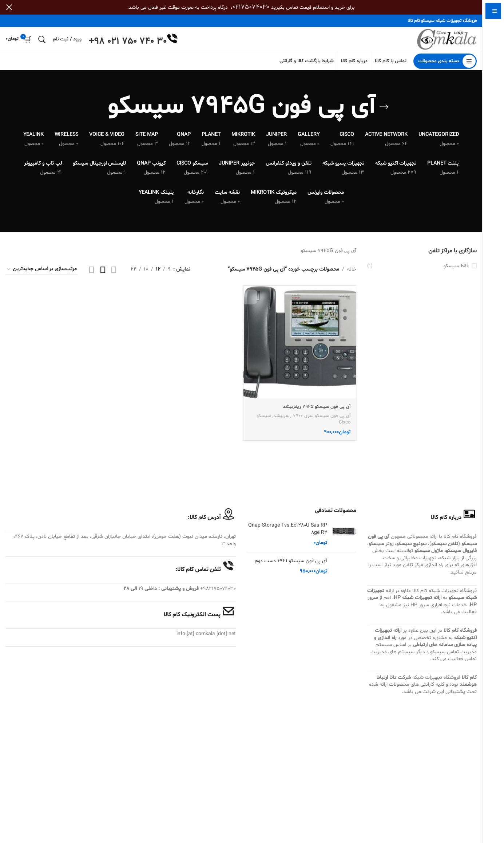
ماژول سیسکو (429, 555)
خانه (352, 273)
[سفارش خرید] (41, 274)
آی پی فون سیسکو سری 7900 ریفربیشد (312, 419)
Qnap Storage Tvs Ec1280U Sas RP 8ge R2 (288, 533)
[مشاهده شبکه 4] (92, 274)
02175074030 (251, 7)
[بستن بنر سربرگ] (9, 7)
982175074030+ (218, 593)
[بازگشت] (384, 111)
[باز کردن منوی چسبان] (445, 66)
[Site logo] (445, 42)
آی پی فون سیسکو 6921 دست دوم (291, 565)
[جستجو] (42, 42)
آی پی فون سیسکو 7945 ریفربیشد (314, 409)
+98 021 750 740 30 (128, 44)
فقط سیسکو (456, 270)
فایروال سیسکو (461, 555)
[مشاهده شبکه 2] (114, 274)
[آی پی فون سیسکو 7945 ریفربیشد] (300, 346)
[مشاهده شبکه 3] (103, 274)
